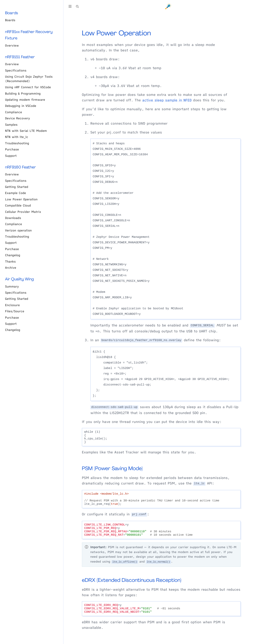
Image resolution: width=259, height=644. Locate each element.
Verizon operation (18, 230)
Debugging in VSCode (21, 106)
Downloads (13, 218)
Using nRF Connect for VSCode (28, 87)
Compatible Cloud (18, 205)
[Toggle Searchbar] (77, 7)
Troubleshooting (17, 143)
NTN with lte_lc (17, 137)
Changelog (13, 255)
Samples (11, 125)
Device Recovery (18, 118)
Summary (12, 286)
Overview (12, 45)
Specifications (16, 70)
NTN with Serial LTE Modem (26, 131)
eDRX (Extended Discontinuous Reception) (132, 580)
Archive (11, 268)
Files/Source (15, 311)
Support (11, 156)
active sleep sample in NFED (167, 100)
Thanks (10, 261)
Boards (10, 20)
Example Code (16, 193)
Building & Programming (23, 94)
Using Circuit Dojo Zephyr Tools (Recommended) (29, 79)
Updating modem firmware (25, 100)
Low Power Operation (21, 199)
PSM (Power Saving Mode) (112, 469)
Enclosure (12, 305)
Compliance (14, 112)
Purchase (12, 149)
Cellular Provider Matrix (23, 212)
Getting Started (17, 187)
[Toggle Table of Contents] (70, 7)
